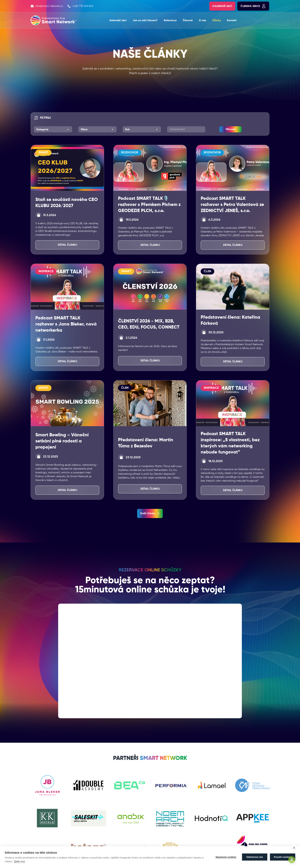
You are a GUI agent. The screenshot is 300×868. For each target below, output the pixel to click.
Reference (170, 20)
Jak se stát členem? (145, 20)
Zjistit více (20, 861)
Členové (188, 20)
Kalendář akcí (222, 6)
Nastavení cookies (226, 857)
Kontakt (232, 20)
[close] (294, 848)
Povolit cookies (282, 857)
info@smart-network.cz (47, 6)
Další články (150, 513)
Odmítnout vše (255, 857)
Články (217, 20)
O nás (203, 20)
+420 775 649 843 (80, 6)
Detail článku (67, 245)
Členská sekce (253, 6)
